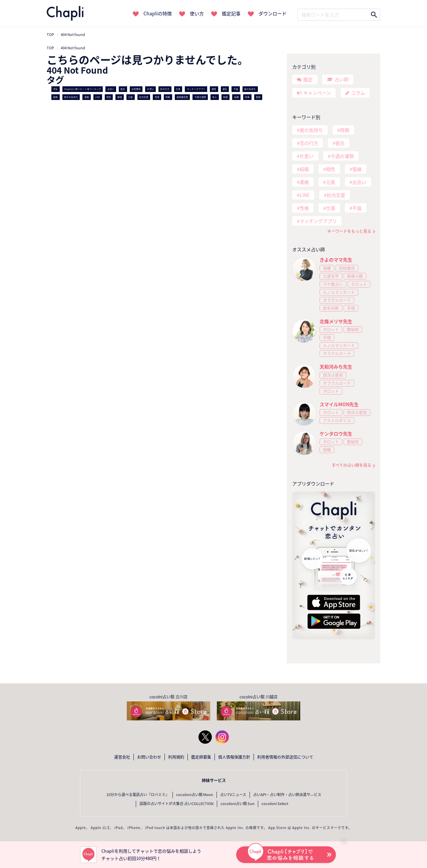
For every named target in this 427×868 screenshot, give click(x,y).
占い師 (342, 79)
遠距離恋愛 (182, 97)
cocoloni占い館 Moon (195, 795)
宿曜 (327, 268)
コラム (358, 93)
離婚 (120, 97)
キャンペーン (317, 93)
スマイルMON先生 (339, 404)
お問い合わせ (149, 757)
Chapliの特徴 (158, 13)
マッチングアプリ (196, 89)
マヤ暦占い (333, 284)
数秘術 (353, 330)
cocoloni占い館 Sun (238, 804)
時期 (168, 97)
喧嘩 (247, 97)
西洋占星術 (333, 375)
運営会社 (122, 757)
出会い (111, 89)
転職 (237, 97)
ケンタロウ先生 (336, 434)
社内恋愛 (144, 97)
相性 (109, 97)
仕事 (178, 89)
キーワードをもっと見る (349, 231)
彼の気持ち (250, 89)
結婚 (226, 97)
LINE (98, 97)
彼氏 (123, 89)
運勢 (214, 89)
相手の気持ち (71, 97)
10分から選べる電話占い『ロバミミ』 (138, 795)
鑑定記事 (231, 13)
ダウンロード (273, 13)
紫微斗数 (355, 276)
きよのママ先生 (336, 260)
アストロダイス (337, 421)
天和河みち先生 (336, 367)
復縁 (258, 97)
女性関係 (136, 89)
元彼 (130, 97)
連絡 (87, 97)
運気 (225, 89)
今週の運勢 (200, 97)
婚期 (55, 97)
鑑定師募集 (201, 757)
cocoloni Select (275, 804)
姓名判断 (331, 308)
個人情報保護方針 (234, 757)
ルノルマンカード (339, 292)
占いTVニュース (233, 795)
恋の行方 (165, 89)
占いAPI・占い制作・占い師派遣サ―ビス (287, 795)
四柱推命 (347, 268)
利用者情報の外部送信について (285, 757)
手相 (351, 308)
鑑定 (308, 79)
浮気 (55, 89)
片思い (151, 89)
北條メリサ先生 (336, 321)
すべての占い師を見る (351, 465)
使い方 (197, 13)
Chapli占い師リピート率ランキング (83, 89)
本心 (215, 97)
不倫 (236, 89)
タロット (359, 284)
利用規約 (176, 757)
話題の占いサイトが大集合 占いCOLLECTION (176, 804)
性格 (157, 97)
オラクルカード (337, 300)
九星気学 (331, 276)
